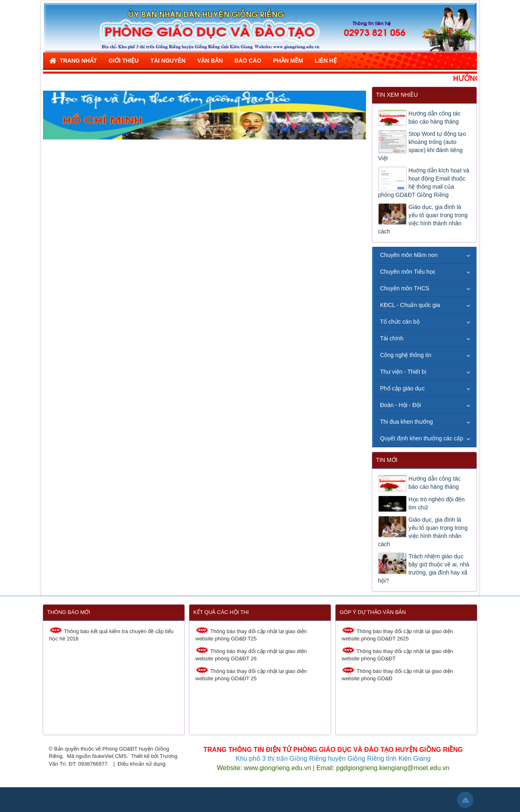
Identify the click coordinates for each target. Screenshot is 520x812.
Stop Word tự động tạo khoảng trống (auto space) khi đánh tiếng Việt (422, 146)
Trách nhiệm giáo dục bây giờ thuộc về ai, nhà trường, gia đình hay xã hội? (424, 568)
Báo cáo (248, 61)
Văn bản (210, 61)
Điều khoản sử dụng (142, 764)
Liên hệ (326, 61)
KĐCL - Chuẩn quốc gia (410, 305)
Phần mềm (288, 61)
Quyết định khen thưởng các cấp (422, 438)
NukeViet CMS (109, 756)
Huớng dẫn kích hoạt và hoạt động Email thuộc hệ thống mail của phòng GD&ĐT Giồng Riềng (424, 183)
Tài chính (392, 338)
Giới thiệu (123, 61)
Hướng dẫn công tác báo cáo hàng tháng (435, 118)
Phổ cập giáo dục (403, 388)
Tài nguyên (168, 61)
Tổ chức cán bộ (400, 322)
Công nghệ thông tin (406, 355)
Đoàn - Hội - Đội (401, 405)
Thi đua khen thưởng (407, 422)
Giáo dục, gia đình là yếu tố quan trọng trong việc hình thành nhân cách (423, 219)
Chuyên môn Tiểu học (408, 272)
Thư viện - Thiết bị (403, 372)
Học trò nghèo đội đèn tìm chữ (437, 503)
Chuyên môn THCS (405, 288)
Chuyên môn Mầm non (409, 255)
